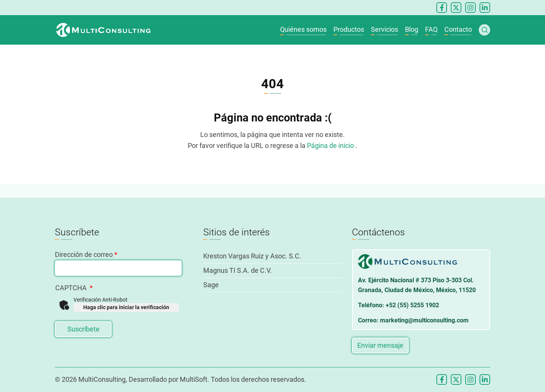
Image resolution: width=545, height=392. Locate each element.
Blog (412, 29)
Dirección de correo (84, 254)
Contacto (458, 29)
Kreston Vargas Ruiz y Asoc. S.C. (252, 256)
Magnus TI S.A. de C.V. (237, 270)
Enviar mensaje (380, 345)
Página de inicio (331, 145)
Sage (211, 285)
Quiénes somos (303, 29)
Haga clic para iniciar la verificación (126, 307)
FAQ (431, 29)
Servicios (385, 29)
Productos (349, 29)
